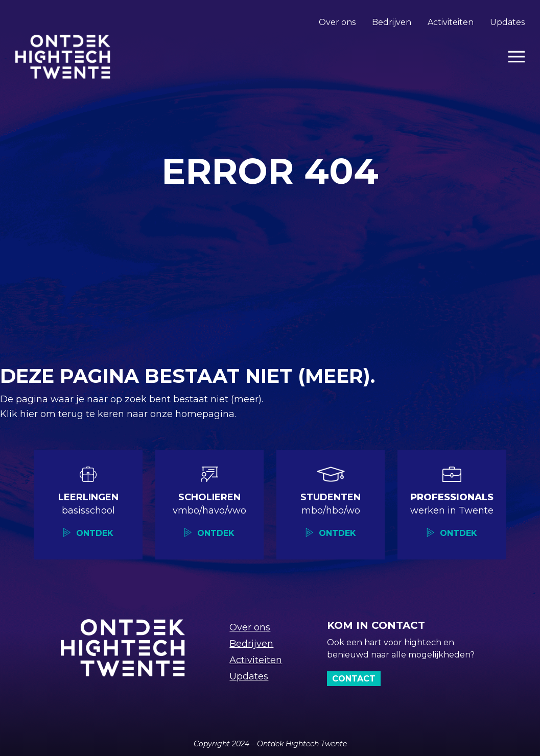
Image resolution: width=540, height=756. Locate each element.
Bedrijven (392, 22)
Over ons (337, 22)
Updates (507, 22)
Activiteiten (451, 22)
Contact (354, 679)
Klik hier (20, 414)
